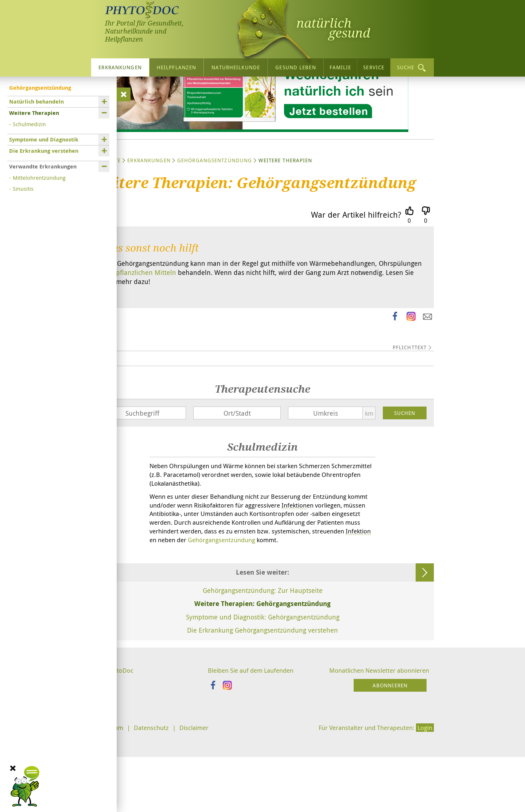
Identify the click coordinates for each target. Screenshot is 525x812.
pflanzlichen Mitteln (146, 339)
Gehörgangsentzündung (215, 226)
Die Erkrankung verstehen (44, 149)
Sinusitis (23, 187)
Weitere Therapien (34, 111)
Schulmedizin (29, 122)
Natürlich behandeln (36, 100)
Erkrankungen (120, 65)
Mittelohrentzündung (39, 176)
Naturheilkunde (236, 65)
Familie (341, 65)
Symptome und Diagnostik (44, 138)
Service (374, 65)
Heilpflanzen (176, 65)
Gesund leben (295, 65)
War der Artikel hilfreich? (356, 281)
